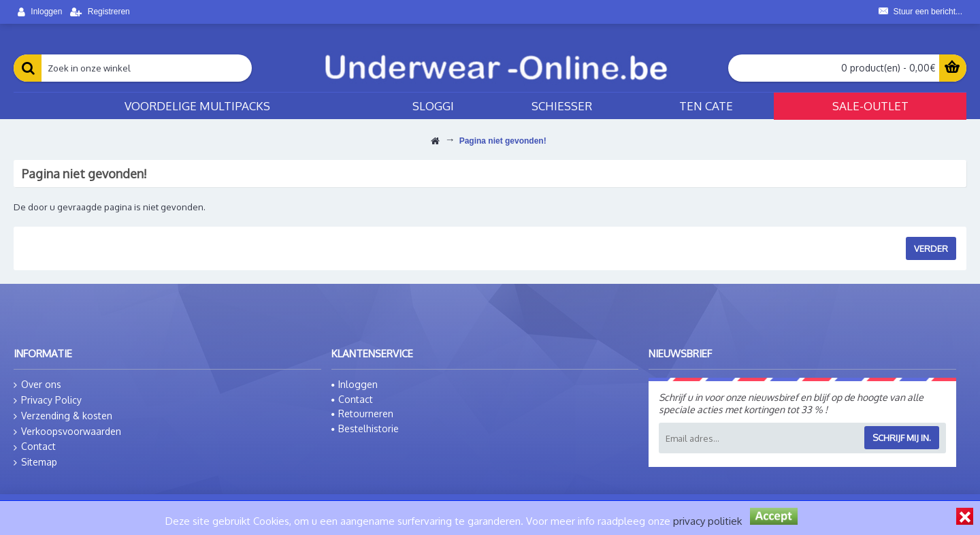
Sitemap (35, 462)
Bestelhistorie (365, 428)
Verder (931, 248)
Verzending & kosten (63, 416)
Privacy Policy (48, 400)
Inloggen (355, 384)
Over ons (37, 385)
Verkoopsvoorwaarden (67, 432)
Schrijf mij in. (902, 438)
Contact (35, 447)
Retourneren (362, 414)
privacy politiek (707, 521)
